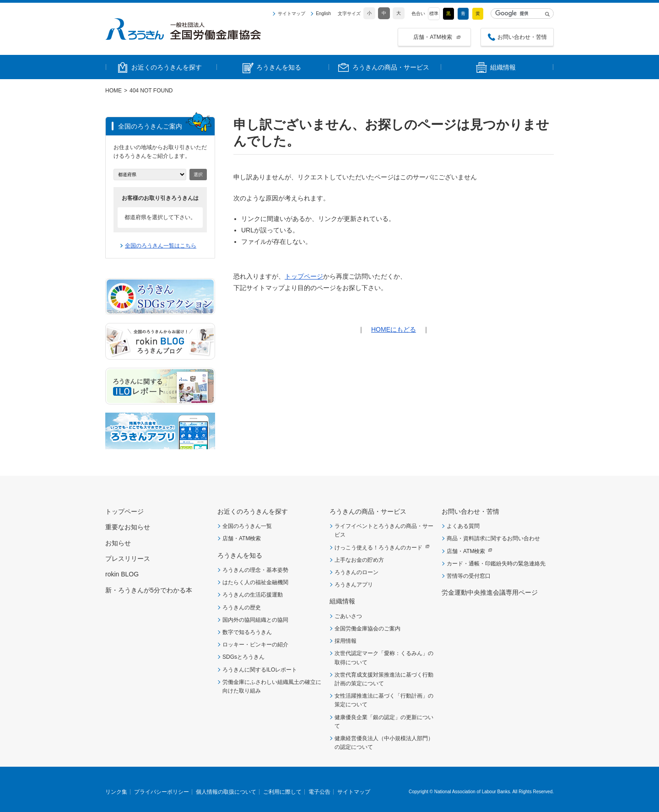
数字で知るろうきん (247, 632)
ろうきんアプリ (354, 585)
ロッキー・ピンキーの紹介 (255, 645)
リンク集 (116, 792)
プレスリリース (128, 559)
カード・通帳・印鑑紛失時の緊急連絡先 (496, 564)
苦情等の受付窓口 (469, 576)
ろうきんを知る (240, 555)
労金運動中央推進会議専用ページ (490, 592)
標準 (434, 13)
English (323, 14)
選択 (198, 175)
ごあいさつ (348, 616)
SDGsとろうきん (243, 657)
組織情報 (342, 601)
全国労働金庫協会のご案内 (367, 629)
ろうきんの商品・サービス (368, 511)
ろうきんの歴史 (242, 608)
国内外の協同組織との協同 (255, 620)
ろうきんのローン (357, 572)
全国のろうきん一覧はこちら (161, 246)
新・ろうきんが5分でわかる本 (149, 590)
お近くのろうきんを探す (253, 511)
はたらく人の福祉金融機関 (255, 582)
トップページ (304, 276)
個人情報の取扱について (226, 792)
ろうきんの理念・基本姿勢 (255, 570)
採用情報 (346, 641)
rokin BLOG (122, 574)
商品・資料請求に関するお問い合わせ (493, 538)
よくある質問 (463, 526)
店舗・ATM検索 (432, 37)
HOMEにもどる (394, 329)
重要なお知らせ (128, 527)
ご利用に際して (282, 792)
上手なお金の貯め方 (359, 560)
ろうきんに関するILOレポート (260, 670)
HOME (113, 91)
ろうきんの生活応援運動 (253, 595)
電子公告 (319, 792)
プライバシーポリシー (162, 792)
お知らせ (118, 543)
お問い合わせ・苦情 (522, 37)
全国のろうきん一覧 (247, 526)
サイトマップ (292, 14)
